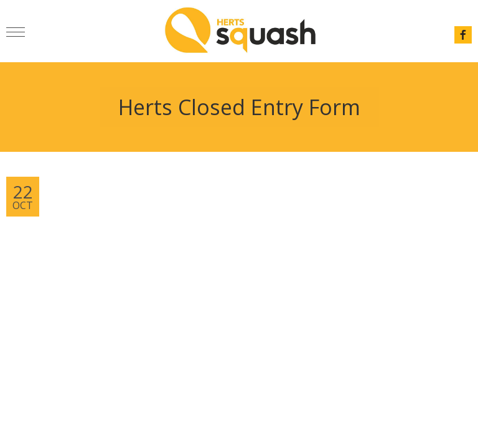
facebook (463, 35)
